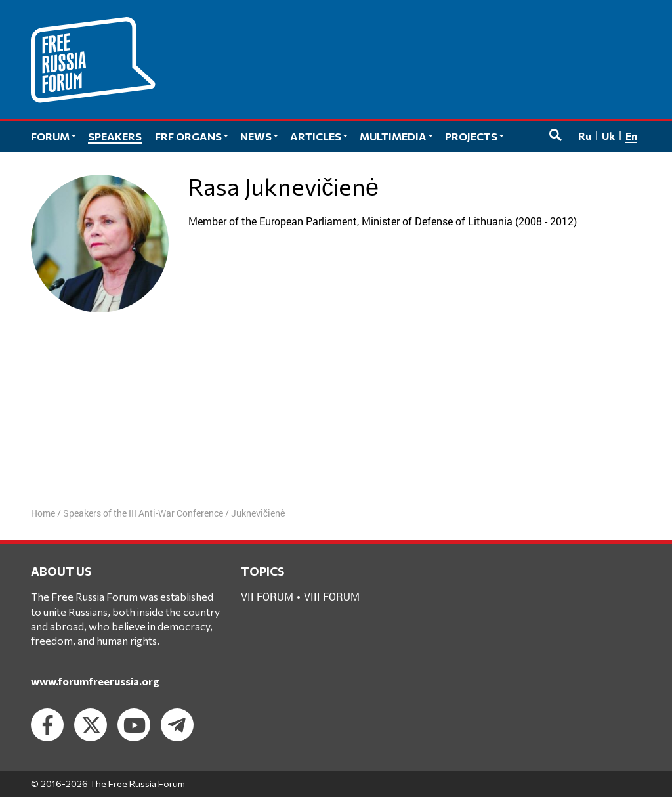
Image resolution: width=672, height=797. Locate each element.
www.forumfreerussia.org (95, 681)
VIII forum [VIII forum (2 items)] (332, 596)
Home (43, 513)
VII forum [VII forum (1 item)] (267, 596)
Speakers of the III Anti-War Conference (143, 513)
